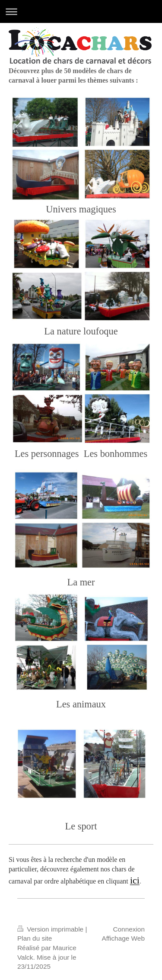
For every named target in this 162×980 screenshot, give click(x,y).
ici (135, 880)
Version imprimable (51, 929)
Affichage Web (123, 938)
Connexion (129, 929)
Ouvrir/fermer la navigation (81, 11)
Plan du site (35, 938)
